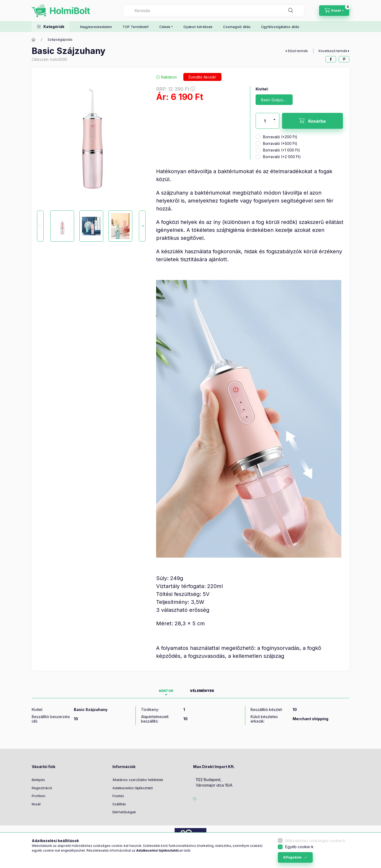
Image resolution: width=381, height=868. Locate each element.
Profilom (38, 796)
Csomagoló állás (237, 27)
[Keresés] (291, 11)
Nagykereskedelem (96, 27)
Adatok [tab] (166, 691)
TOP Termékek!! (136, 27)
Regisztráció (42, 788)
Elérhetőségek (124, 812)
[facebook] (331, 59)
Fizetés (118, 796)
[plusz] (274, 117)
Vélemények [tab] (202, 691)
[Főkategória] (34, 40)
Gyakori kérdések (198, 27)
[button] (51, 27)
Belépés (38, 780)
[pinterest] (344, 59)
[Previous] (40, 226)
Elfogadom (292, 857)
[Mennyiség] (265, 121)
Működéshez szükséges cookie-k (315, 841)
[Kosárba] (312, 121)
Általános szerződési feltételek (138, 780)
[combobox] (214, 11)
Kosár (36, 804)
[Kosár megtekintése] (334, 11)
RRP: (176, 89)
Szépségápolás (60, 40)
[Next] (142, 226)
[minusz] (274, 125)
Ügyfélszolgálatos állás (280, 27)
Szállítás (119, 804)
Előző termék (298, 51)
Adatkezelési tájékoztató (133, 788)
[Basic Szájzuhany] (274, 100)
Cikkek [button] (165, 27)
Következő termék (333, 51)
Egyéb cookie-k (299, 847)
